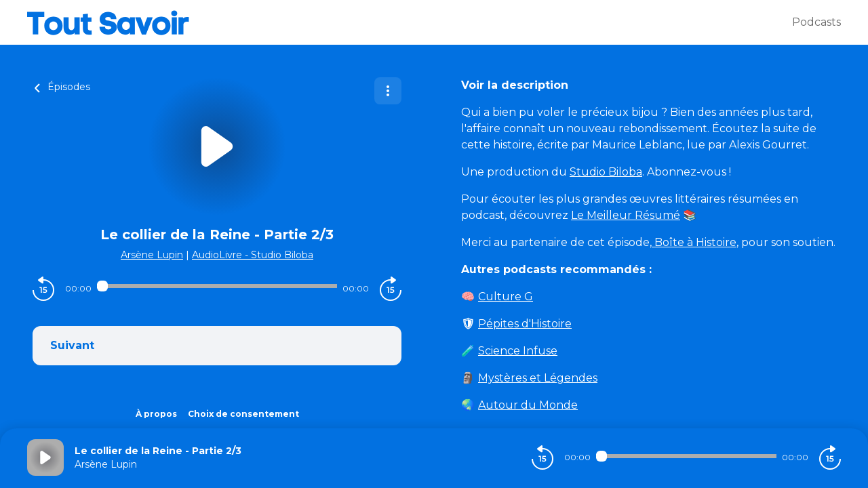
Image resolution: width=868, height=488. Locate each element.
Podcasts (816, 22)
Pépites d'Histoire (525, 324)
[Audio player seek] (217, 286)
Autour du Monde (528, 405)
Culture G (506, 297)
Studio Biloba (606, 172)
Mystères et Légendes (538, 378)
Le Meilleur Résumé (626, 215)
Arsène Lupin (152, 255)
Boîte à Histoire (694, 242)
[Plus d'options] (388, 91)
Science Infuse (518, 351)
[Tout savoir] (410, 22)
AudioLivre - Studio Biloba (253, 255)
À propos (156, 414)
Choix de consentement (243, 414)
